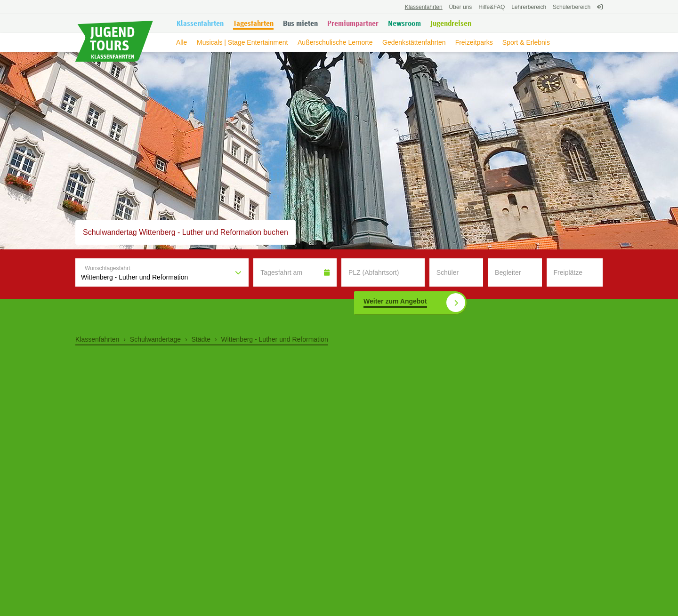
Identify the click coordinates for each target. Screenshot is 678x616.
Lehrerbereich (529, 7)
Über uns (461, 7)
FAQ (492, 7)
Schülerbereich (572, 7)
